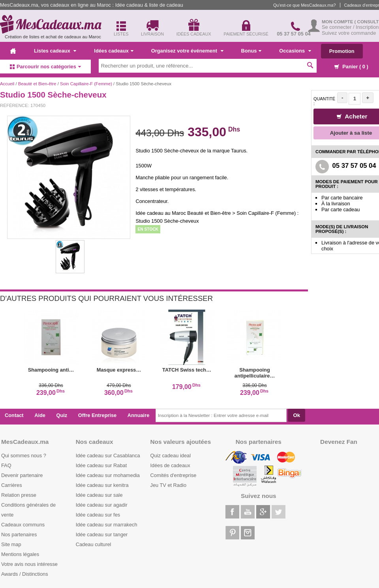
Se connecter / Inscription (350, 27)
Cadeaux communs (23, 525)
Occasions (295, 51)
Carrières (12, 485)
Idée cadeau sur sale (99, 495)
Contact (14, 415)
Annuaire (138, 415)
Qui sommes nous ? (24, 456)
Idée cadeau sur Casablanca (108, 456)
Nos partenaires (19, 534)
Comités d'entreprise (174, 475)
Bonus (251, 51)
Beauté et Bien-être (37, 84)
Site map (11, 544)
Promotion (342, 51)
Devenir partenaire (22, 475)
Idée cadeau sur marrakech (107, 525)
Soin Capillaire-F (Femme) (86, 84)
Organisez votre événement (187, 51)
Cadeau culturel (94, 544)
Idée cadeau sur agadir (102, 505)
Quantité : (324, 101)
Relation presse (19, 495)
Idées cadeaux (114, 51)
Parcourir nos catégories (45, 67)
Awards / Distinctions (25, 574)
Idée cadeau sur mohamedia (108, 475)
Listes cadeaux (55, 51)
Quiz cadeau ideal (171, 456)
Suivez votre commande (349, 33)
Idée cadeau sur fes (98, 515)
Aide (40, 415)
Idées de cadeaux (170, 465)
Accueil (7, 84)
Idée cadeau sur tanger (102, 534)
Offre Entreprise (97, 415)
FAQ (6, 465)
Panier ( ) (351, 67)
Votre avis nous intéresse (29, 564)
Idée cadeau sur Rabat (101, 465)
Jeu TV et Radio (169, 485)
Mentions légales (20, 554)
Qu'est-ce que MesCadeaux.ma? (305, 5)
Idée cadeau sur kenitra (102, 485)
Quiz (62, 415)
